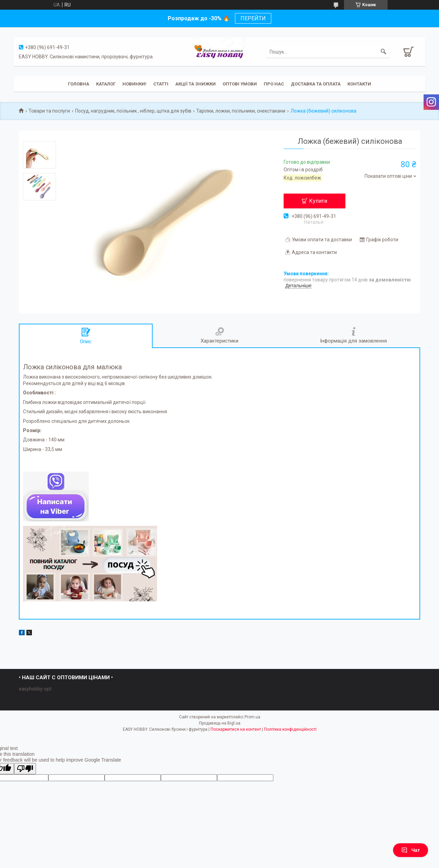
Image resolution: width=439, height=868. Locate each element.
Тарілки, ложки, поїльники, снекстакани (241, 111)
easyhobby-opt (35, 689)
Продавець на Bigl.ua (220, 723)
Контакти (359, 84)
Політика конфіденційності (290, 729)
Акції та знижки (195, 84)
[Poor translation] (25, 769)
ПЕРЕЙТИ (253, 18)
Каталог (106, 84)
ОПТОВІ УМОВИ (240, 84)
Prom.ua (252, 717)
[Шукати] (383, 52)
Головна (79, 84)
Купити (318, 201)
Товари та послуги (49, 111)
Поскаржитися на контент (236, 729)
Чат (411, 850)
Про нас (274, 84)
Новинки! (134, 84)
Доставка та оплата (316, 84)
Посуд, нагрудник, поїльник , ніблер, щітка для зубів (133, 111)
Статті (161, 84)
